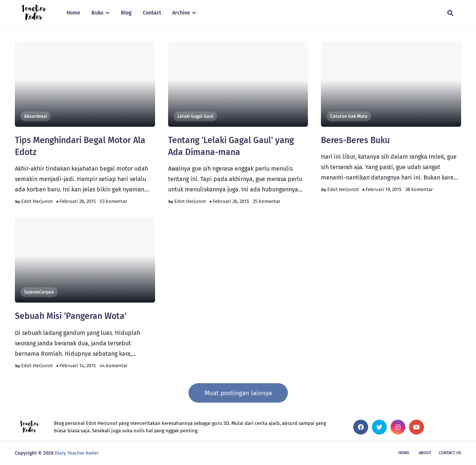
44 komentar (114, 366)
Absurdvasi (36, 116)
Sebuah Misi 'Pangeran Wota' (71, 316)
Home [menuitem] (73, 13)
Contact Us (450, 453)
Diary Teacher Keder (77, 453)
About (425, 453)
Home (404, 453)
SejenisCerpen (39, 292)
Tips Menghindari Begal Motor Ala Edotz (80, 146)
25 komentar (267, 201)
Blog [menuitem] (126, 13)
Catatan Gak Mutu (349, 116)
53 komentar (113, 201)
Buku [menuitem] (97, 13)
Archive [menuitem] (181, 13)
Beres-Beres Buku (355, 140)
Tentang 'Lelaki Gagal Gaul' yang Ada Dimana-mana (231, 146)
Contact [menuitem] (152, 13)
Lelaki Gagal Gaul (195, 116)
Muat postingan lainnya (238, 393)
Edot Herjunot (37, 201)
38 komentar (419, 189)
